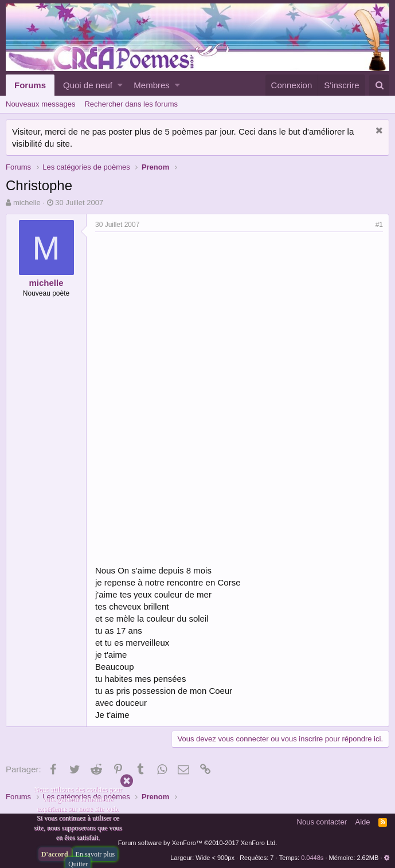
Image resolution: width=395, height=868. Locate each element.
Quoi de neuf (88, 85)
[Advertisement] (191, 318)
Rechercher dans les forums (131, 104)
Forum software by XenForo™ (198, 843)
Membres (152, 85)
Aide (363, 822)
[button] (120, 85)
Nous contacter (322, 822)
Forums (30, 85)
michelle (27, 203)
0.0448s (312, 858)
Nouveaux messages (40, 104)
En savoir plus (95, 854)
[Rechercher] (379, 85)
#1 (379, 225)
